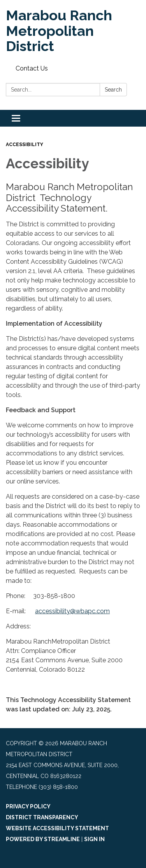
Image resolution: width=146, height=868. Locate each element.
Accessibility (25, 145)
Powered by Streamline (43, 839)
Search (113, 90)
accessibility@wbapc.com (72, 611)
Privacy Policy (28, 806)
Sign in (94, 839)
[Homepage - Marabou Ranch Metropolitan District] (73, 31)
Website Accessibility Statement (57, 828)
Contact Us (32, 68)
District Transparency (42, 817)
